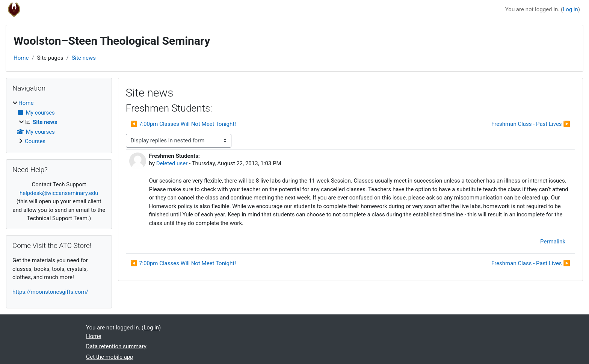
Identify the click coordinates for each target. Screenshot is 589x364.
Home (21, 58)
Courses (35, 141)
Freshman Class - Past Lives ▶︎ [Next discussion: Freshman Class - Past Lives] (531, 124)
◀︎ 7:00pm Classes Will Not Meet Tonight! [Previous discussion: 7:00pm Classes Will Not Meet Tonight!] (183, 124)
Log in (570, 9)
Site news (84, 58)
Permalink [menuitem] (553, 242)
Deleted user (172, 163)
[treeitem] (59, 122)
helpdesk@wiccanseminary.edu (59, 193)
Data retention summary (116, 346)
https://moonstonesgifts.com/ (50, 292)
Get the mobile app (110, 357)
